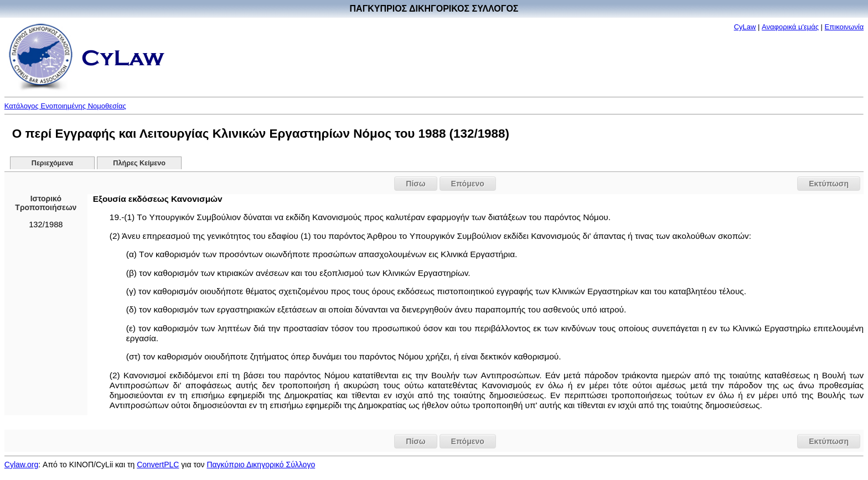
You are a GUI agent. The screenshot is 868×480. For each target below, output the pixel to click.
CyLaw (745, 27)
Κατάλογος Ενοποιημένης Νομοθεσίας (65, 106)
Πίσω (415, 184)
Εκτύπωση (829, 184)
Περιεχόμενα (52, 163)
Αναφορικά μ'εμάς (790, 27)
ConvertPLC (158, 465)
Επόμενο (468, 184)
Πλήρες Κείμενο (139, 163)
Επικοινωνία (844, 27)
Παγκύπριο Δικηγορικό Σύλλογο (261, 465)
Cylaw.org (21, 465)
